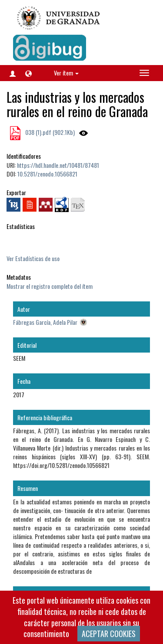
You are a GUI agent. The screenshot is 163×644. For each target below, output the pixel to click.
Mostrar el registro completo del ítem (50, 286)
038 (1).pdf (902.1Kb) (49, 132)
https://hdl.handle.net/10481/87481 (58, 165)
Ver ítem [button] (66, 73)
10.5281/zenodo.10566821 (47, 174)
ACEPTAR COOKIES (109, 634)
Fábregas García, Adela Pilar (45, 322)
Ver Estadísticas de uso (33, 258)
